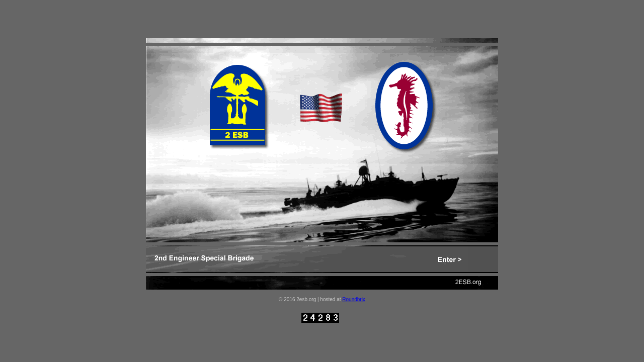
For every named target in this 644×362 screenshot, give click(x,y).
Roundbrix (354, 299)
